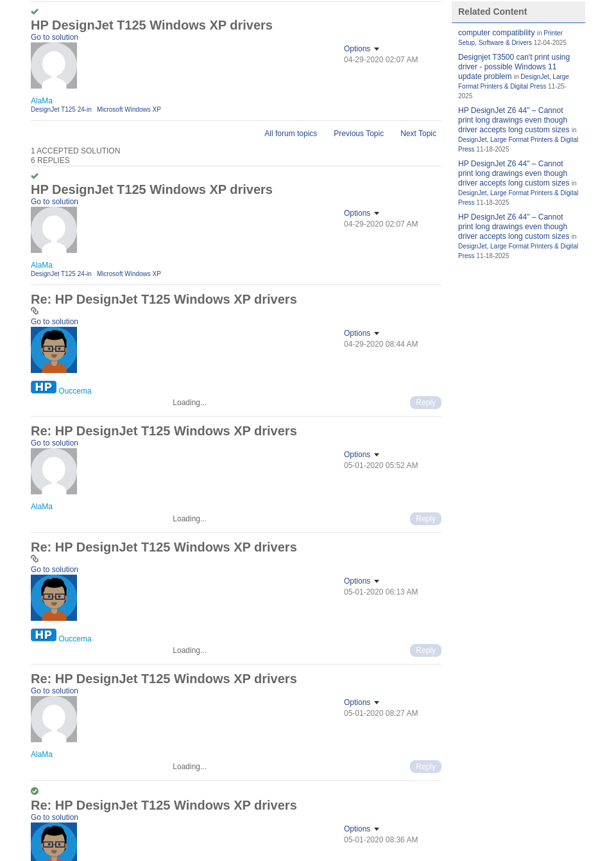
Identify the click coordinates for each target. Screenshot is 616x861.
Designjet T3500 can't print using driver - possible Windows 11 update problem (514, 67)
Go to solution (55, 37)
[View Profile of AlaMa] (42, 101)
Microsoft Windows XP (129, 109)
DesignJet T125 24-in (61, 109)
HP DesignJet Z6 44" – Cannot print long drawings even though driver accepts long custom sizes (514, 120)
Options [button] (357, 49)
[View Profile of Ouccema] (75, 391)
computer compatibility (496, 33)
